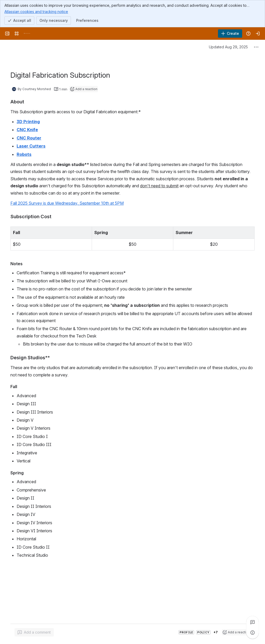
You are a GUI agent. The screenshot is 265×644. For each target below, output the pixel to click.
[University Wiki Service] (27, 34)
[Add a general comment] (34, 632)
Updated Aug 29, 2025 (228, 47)
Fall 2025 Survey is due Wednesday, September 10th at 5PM (67, 203)
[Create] (230, 34)
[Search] (125, 34)
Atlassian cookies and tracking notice (36, 11)
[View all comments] (253, 622)
